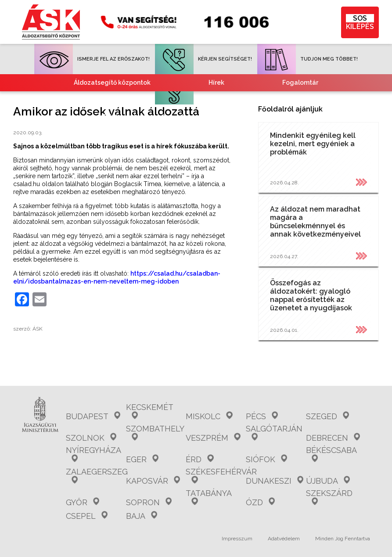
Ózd (260, 502)
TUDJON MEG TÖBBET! (307, 59)
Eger (142, 459)
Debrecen (333, 438)
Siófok (266, 459)
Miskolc (209, 416)
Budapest (93, 416)
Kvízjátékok (272, 117)
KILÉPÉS (360, 22)
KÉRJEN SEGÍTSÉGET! (203, 59)
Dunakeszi (275, 481)
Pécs (262, 416)
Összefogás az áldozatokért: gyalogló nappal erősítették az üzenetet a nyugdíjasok (311, 295)
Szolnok (91, 438)
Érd (200, 459)
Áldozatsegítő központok (112, 83)
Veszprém (213, 438)
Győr (83, 502)
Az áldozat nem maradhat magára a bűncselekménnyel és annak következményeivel (315, 222)
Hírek (216, 83)
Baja (142, 516)
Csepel (87, 516)
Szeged (327, 416)
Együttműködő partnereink (252, 100)
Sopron (149, 502)
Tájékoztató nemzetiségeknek (149, 117)
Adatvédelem (284, 539)
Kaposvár (153, 481)
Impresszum (237, 539)
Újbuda (328, 481)
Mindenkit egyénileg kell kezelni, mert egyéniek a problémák (313, 144)
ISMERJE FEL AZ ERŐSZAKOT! (92, 59)
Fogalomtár (300, 83)
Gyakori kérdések (126, 100)
